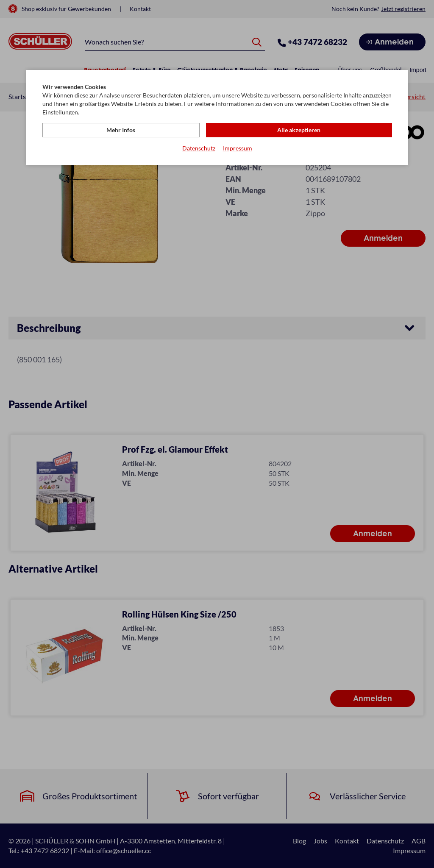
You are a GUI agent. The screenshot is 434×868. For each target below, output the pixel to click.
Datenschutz (199, 149)
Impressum (238, 149)
